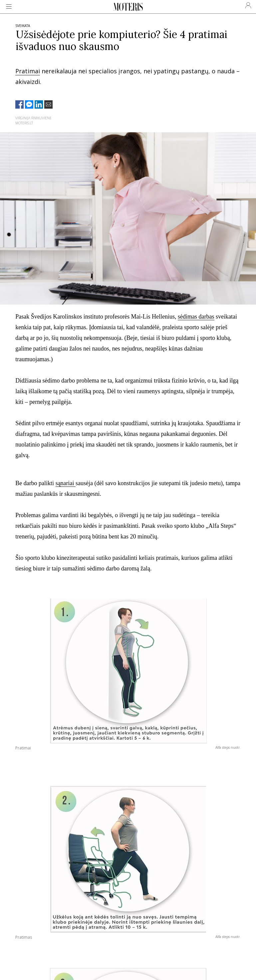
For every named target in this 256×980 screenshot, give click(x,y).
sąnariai (66, 483)
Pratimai (28, 71)
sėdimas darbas (196, 317)
